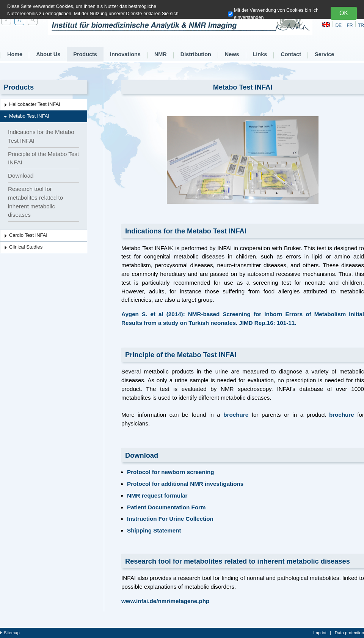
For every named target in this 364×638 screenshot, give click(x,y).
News (232, 54)
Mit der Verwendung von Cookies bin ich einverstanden (276, 14)
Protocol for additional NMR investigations (185, 484)
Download (21, 176)
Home (15, 54)
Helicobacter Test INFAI (35, 104)
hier (158, 21)
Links (260, 54)
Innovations (125, 54)
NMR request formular (157, 495)
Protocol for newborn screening (171, 472)
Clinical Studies (26, 247)
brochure (236, 415)
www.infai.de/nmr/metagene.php (165, 601)
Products (85, 54)
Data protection (349, 633)
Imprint (320, 633)
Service (324, 54)
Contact (291, 54)
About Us (48, 54)
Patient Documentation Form (166, 507)
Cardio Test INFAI (28, 235)
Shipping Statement (154, 530)
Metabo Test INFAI (29, 116)
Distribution (196, 54)
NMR (161, 54)
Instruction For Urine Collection (170, 519)
